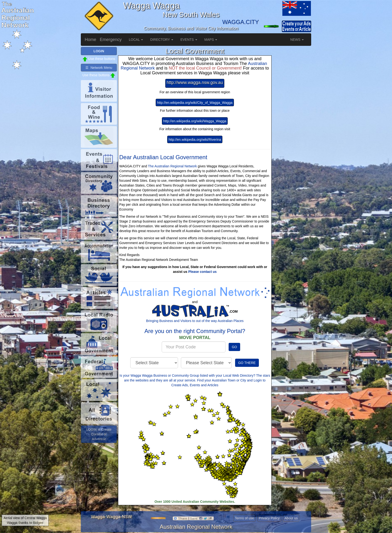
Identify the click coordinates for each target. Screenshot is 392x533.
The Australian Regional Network (172, 166)
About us (291, 518)
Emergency (111, 40)
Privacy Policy (269, 518)
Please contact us (202, 272)
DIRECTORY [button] (162, 40)
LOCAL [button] (136, 40)
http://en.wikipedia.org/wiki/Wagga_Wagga (195, 121)
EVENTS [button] (189, 40)
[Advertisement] (292, 119)
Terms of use (244, 518)
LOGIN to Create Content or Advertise (99, 434)
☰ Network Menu (99, 68)
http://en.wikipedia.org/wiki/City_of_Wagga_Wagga (195, 103)
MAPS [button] (211, 40)
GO (234, 347)
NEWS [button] (297, 40)
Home (90, 40)
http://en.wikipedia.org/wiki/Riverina (195, 140)
